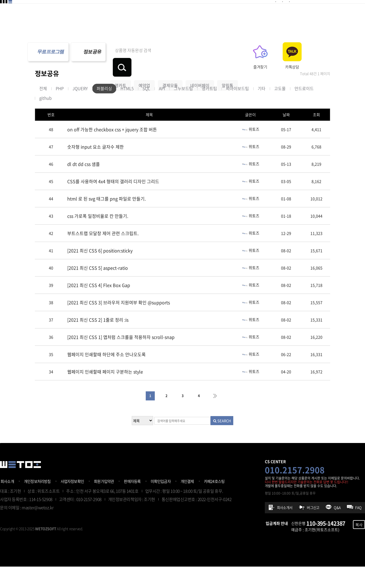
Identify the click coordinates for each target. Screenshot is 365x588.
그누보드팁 (183, 110)
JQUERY (80, 110)
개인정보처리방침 (37, 503)
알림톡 (228, 70)
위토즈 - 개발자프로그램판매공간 (20, 12)
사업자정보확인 (72, 503)
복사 (359, 546)
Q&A (337, 529)
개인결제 (187, 503)
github (45, 119)
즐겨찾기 (295, 67)
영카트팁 (209, 110)
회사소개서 (285, 529)
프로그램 (255, 12)
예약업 (144, 70)
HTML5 (127, 110)
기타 (262, 110)
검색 (264, 52)
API (162, 110)
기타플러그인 (162, 12)
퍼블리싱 (104, 110)
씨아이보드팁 (237, 110)
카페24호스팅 (214, 503)
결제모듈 (89, 12)
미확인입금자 (161, 503)
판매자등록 (132, 503)
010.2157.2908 (295, 491)
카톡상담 (327, 67)
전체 (43, 110)
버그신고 (313, 529)
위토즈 (251, 150)
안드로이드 (304, 110)
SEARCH (228, 442)
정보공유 (226, 12)
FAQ (358, 529)
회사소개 (7, 503)
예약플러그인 (123, 12)
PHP (60, 110)
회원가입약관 (104, 503)
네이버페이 (200, 70)
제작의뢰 (196, 12)
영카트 (120, 70)
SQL (146, 110)
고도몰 (280, 110)
